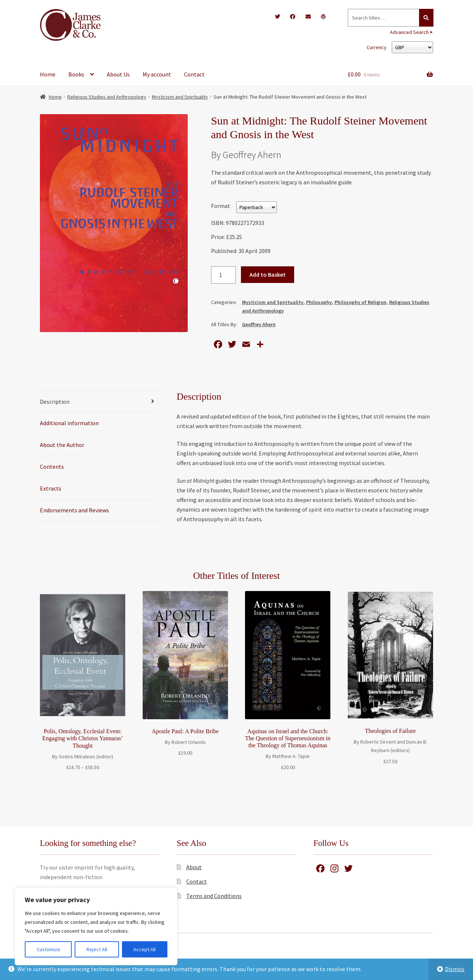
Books (76, 74)
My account (157, 74)
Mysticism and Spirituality (180, 97)
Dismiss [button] (455, 969)
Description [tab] (55, 402)
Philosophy (319, 302)
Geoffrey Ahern (259, 324)
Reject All (97, 949)
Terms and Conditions (214, 896)
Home (48, 74)
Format (221, 206)
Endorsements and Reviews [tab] (74, 510)
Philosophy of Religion (360, 302)
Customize (48, 949)
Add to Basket (268, 274)
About (194, 867)
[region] (96, 926)
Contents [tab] (52, 467)
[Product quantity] (224, 275)
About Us (118, 74)
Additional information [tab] (69, 423)
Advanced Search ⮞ (411, 32)
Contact (194, 74)
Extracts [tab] (51, 488)
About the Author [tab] (62, 445)
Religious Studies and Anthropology (107, 97)
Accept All (144, 949)
